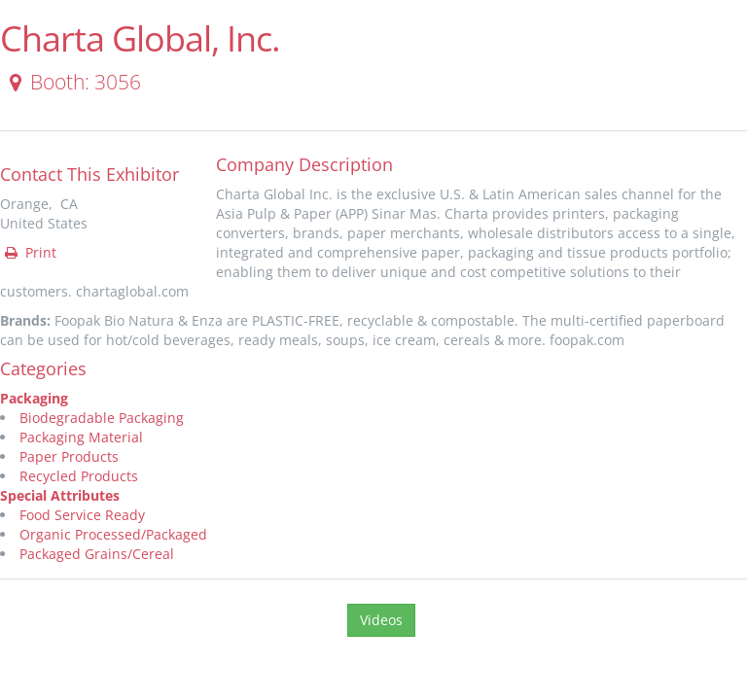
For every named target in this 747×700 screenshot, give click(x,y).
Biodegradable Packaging (102, 418)
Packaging (34, 398)
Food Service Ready (82, 515)
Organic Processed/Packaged (113, 534)
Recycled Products (79, 476)
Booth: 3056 (71, 82)
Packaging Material (81, 437)
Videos (381, 620)
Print (29, 252)
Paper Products (69, 456)
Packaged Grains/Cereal (97, 554)
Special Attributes (60, 495)
